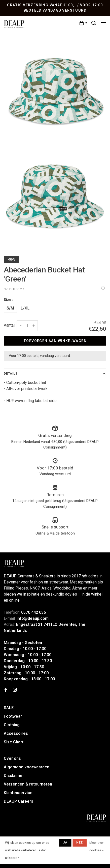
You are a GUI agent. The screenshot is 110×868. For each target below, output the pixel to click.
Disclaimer (14, 776)
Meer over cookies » (97, 846)
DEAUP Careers (19, 801)
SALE (9, 708)
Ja (65, 843)
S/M (10, 308)
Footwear (13, 716)
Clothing (12, 725)
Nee (80, 843)
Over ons (12, 758)
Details (11, 374)
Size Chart (14, 742)
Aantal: (10, 325)
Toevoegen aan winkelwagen (55, 341)
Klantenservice (18, 793)
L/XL (25, 308)
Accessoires (16, 733)
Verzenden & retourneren (28, 784)
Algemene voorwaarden (27, 767)
